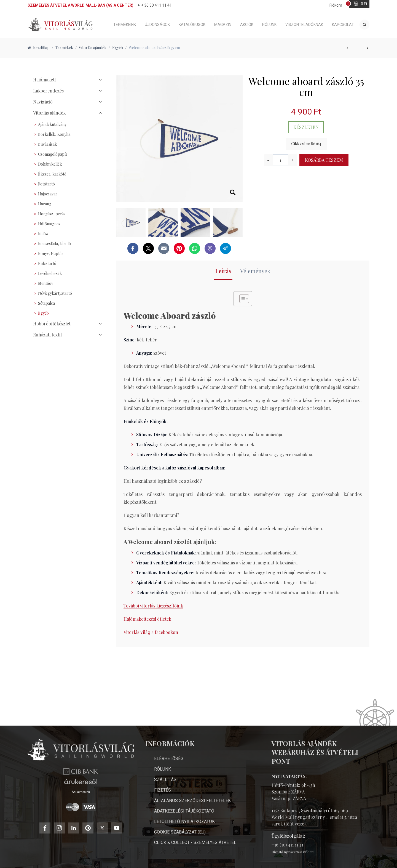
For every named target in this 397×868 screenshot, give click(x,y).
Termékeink (125, 25)
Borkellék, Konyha (54, 134)
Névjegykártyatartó (55, 293)
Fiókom (336, 5)
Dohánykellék (50, 164)
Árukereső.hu (81, 813)
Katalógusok (192, 25)
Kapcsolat (343, 25)
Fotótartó (46, 184)
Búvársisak (47, 144)
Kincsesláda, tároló (54, 244)
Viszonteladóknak (304, 25)
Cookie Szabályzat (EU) (180, 822)
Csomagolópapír (53, 154)
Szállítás (165, 770)
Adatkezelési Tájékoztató (184, 801)
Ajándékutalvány (52, 124)
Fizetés (163, 780)
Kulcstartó (47, 263)
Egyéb (43, 313)
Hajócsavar (48, 194)
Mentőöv (46, 283)
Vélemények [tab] (255, 271)
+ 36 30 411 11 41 (155, 5)
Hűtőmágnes (49, 224)
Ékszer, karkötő (52, 174)
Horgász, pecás (52, 214)
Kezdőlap (39, 48)
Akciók (247, 25)
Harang (45, 204)
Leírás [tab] (223, 271)
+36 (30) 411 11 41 (287, 835)
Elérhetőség (169, 749)
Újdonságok (157, 25)
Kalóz (43, 234)
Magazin (223, 25)
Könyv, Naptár (51, 254)
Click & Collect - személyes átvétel (195, 833)
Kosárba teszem (324, 160)
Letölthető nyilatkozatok (184, 812)
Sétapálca (46, 303)
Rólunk (269, 25)
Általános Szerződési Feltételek (192, 791)
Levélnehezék (50, 273)
